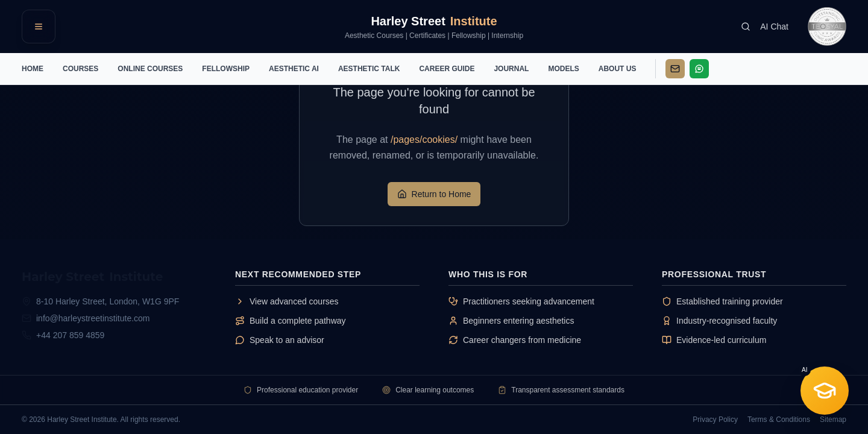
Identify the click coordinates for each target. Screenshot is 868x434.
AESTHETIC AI (294, 69)
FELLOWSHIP (226, 69)
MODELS (563, 69)
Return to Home (434, 194)
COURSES (80, 69)
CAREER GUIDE (447, 69)
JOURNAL (511, 69)
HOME (33, 69)
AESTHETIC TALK (369, 69)
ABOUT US (618, 69)
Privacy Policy (715, 420)
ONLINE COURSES (150, 69)
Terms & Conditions (779, 420)
